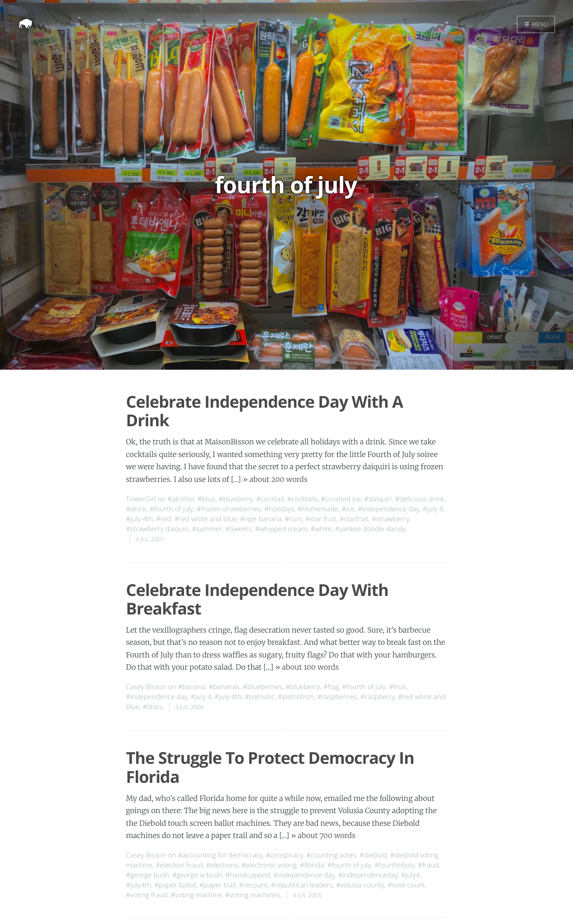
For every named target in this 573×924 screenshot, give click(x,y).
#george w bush (197, 875)
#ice (348, 509)
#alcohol (181, 499)
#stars (153, 707)
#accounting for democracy (220, 855)
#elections (222, 865)
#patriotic (260, 697)
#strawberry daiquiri (158, 529)
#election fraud (179, 865)
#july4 (410, 875)
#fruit (398, 687)
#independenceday (368, 875)
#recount (253, 885)
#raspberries (337, 697)
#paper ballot (175, 885)
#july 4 (433, 509)
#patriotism (296, 697)
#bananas (224, 687)
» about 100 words (307, 667)
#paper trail (218, 885)
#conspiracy (285, 855)
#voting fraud (147, 895)
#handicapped (248, 875)
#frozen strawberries (229, 509)
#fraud (428, 865)
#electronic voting (269, 865)
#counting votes (331, 855)
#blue (206, 499)
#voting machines (253, 895)
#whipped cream (281, 529)
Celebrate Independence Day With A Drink (265, 411)
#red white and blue (206, 519)
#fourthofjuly (395, 865)
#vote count (406, 885)
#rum (294, 519)
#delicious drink (420, 499)
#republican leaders (302, 885)
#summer (207, 529)
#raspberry (378, 697)
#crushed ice (341, 499)
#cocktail (270, 499)
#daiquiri (378, 499)
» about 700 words (323, 836)
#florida (312, 865)
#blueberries (263, 687)
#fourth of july (171, 509)
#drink (136, 509)
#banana (192, 687)
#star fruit (321, 519)
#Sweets (239, 529)
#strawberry (391, 519)
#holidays (279, 509)
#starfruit (354, 519)
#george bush (148, 875)
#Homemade (318, 509)
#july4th (139, 885)
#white (321, 529)
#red (163, 519)
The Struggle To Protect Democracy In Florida (270, 767)
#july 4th (140, 519)
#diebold (373, 855)
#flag (331, 687)
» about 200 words (275, 480)
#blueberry (236, 499)
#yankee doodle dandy (370, 529)
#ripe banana (261, 519)
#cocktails (303, 499)
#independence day (388, 509)
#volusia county (360, 885)
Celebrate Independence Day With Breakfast (257, 599)
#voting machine (197, 895)
